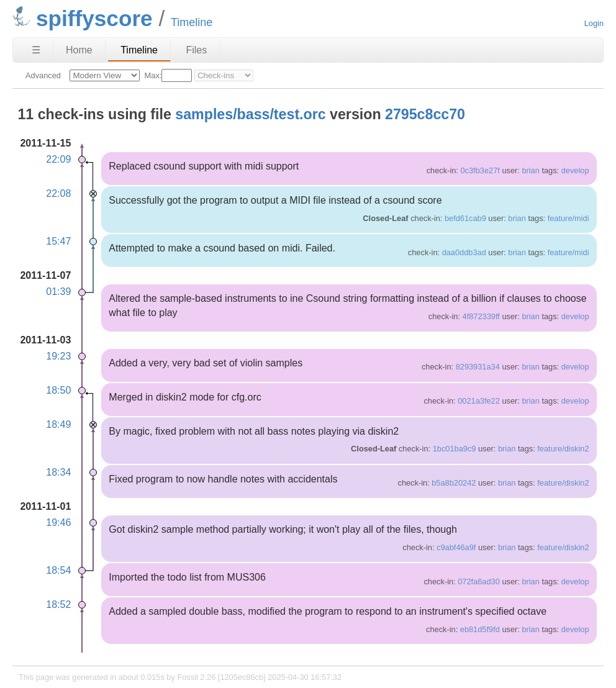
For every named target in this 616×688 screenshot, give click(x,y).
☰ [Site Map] (36, 50)
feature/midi (568, 218)
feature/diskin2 (563, 449)
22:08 (58, 193)
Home (79, 50)
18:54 (58, 570)
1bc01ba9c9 (455, 449)
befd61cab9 (465, 218)
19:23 (58, 356)
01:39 (58, 292)
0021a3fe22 (479, 401)
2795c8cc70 (425, 114)
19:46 (58, 523)
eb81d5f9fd (480, 629)
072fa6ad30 (479, 582)
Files (196, 50)
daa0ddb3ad (464, 252)
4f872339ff (481, 316)
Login (594, 23)
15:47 (58, 241)
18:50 (58, 390)
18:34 (58, 472)
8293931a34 (478, 367)
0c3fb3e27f (480, 170)
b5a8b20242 (454, 483)
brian (530, 170)
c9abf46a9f (456, 547)
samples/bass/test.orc (250, 114)
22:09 (58, 159)
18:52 (58, 604)
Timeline (139, 50)
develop (575, 170)
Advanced (43, 75)
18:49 (58, 424)
